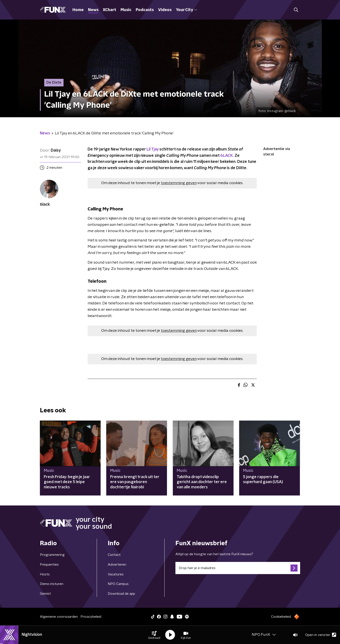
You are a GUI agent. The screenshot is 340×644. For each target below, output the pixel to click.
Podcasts (145, 10)
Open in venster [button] (321, 635)
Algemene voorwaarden (59, 617)
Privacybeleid (91, 617)
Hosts (45, 574)
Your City (186, 10)
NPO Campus (118, 584)
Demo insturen (52, 584)
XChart (110, 10)
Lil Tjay (153, 149)
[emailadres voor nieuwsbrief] (238, 568)
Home (78, 10)
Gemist (45, 594)
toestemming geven (179, 183)
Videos (165, 10)
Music (126, 10)
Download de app (121, 594)
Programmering (52, 555)
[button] (154, 635)
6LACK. (227, 156)
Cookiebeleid (281, 617)
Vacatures (116, 574)
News (93, 10)
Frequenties (49, 565)
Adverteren (117, 565)
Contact (114, 555)
